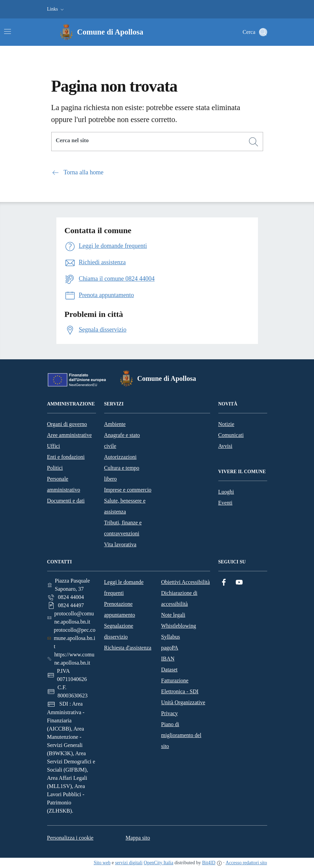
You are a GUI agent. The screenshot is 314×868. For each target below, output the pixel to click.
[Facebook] (224, 582)
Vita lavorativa (120, 544)
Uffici (54, 446)
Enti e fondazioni (66, 457)
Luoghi (226, 492)
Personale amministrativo (64, 484)
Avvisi (225, 446)
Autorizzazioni (120, 457)
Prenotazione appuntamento (120, 609)
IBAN (168, 659)
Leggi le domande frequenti (124, 587)
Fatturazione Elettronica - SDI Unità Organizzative (183, 691)
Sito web (102, 863)
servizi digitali (129, 863)
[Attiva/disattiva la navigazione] (8, 31)
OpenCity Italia (159, 863)
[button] (56, 9)
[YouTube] (239, 582)
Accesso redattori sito (246, 863)
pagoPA (170, 648)
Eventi (226, 503)
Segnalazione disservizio (119, 631)
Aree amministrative (70, 435)
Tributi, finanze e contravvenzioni (123, 528)
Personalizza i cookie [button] (70, 838)
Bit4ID (209, 863)
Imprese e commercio (128, 490)
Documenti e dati (66, 501)
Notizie (226, 424)
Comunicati (231, 435)
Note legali (173, 615)
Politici (55, 468)
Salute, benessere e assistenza (125, 506)
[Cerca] (254, 142)
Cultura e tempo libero (122, 473)
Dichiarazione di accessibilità (179, 598)
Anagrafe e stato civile (122, 440)
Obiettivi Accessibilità (186, 582)
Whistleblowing (179, 626)
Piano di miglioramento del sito (181, 735)
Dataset (169, 670)
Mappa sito (138, 838)
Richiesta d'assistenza (128, 648)
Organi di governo (67, 424)
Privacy (170, 713)
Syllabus (171, 637)
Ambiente (115, 424)
